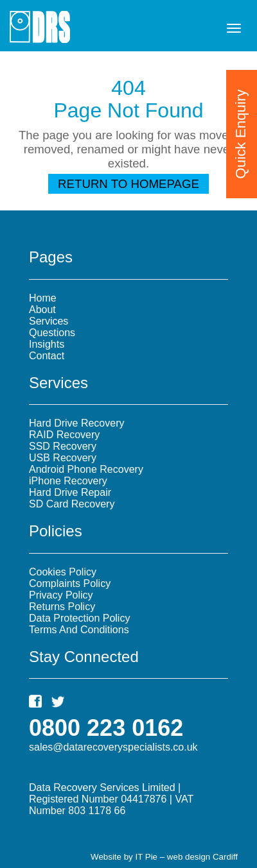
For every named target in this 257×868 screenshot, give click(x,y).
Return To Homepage (128, 184)
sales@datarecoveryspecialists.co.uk (113, 747)
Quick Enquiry (241, 134)
